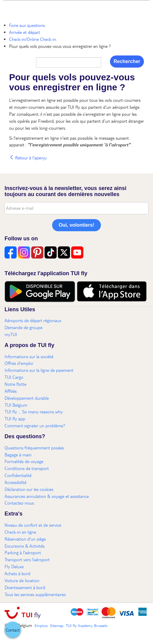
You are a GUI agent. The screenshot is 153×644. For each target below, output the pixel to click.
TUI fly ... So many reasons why (34, 412)
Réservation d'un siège (25, 539)
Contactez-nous (19, 503)
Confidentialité (18, 475)
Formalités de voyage (24, 461)
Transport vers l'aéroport (27, 559)
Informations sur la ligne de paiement (39, 370)
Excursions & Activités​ (25, 546)
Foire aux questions (27, 25)
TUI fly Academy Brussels (86, 626)
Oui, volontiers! (76, 225)
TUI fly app (15, 419)
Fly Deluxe (14, 566)
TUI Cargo (14, 377)
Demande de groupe (23, 327)
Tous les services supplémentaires (35, 594)
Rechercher (127, 61)
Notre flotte (15, 384)
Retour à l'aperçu (28, 158)
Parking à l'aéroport (23, 552)
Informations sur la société (29, 356)
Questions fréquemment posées (34, 448)
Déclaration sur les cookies (29, 489)
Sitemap (57, 626)
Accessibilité (15, 482)
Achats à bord (17, 573)
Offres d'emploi (19, 363)
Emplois (41, 626)
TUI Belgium (16, 405)
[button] (13, 630)
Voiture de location (22, 580)
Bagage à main (18, 455)
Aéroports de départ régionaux (33, 320)
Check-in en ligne (20, 532)
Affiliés (11, 391)
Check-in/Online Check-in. (33, 39)
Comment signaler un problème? (35, 425)
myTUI (11, 334)
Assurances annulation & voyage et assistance (47, 496)
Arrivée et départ (25, 32)
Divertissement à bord (25, 587)
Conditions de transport (27, 468)
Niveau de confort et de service (33, 525)
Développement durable (27, 398)
